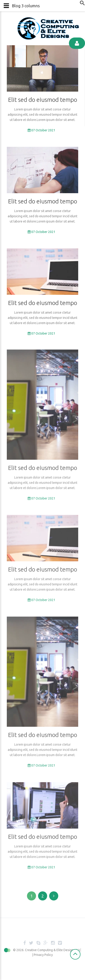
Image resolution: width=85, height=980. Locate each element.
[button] (42, 6)
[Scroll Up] (75, 954)
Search (81, 4)
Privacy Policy (43, 955)
